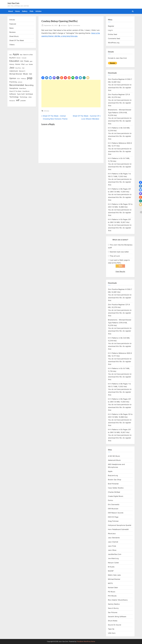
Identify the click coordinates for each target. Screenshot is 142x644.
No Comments (75, 25)
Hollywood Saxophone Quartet (120, 525)
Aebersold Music (114, 460)
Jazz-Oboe (112, 550)
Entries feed (113, 34)
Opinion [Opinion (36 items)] (13, 78)
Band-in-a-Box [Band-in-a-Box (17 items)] (28, 55)
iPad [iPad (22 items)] (23, 64)
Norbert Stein (113, 588)
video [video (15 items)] (30, 97)
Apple (110, 471)
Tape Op (111, 629)
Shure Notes (113, 621)
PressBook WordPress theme (86, 641)
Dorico (110, 500)
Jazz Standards (114, 538)
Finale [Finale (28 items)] (26, 61)
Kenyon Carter (113, 563)
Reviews (12, 32)
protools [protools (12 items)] (20, 82)
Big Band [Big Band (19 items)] (12, 58)
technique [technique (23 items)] (29, 94)
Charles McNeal (114, 492)
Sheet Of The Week (17, 40)
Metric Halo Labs (114, 575)
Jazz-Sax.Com (13, 3)
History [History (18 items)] (12, 64)
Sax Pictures (113, 612)
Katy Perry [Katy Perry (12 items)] (18, 68)
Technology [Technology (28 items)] (14, 97)
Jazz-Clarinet (113, 542)
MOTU (110, 583)
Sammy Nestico (114, 604)
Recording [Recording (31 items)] (29, 85)
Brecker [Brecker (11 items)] (19, 58)
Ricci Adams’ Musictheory (118, 600)
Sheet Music (14, 36)
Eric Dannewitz (114, 504)
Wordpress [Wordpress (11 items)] (12, 101)
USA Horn (112, 633)
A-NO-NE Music (114, 456)
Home (18, 11)
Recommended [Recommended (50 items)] (17, 85)
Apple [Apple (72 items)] (16, 54)
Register (111, 26)
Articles (38, 11)
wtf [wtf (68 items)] (18, 100)
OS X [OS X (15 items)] (19, 79)
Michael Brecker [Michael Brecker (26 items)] (16, 74)
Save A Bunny (113, 608)
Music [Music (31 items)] (26, 74)
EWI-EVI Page (113, 517)
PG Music (112, 592)
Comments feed (114, 38)
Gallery (25, 11)
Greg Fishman (113, 521)
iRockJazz (112, 534)
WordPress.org (114, 43)
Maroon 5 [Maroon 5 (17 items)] (22, 71)
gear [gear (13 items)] (31, 61)
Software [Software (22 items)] (13, 94)
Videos (12, 45)
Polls (32, 11)
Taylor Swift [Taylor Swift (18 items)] (21, 94)
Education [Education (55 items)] (14, 61)
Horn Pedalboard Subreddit (118, 529)
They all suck (115, 256)
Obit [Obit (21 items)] (30, 74)
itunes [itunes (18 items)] (31, 64)
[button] (43, 78)
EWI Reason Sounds (116, 513)
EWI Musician (113, 509)
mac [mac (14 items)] (23, 68)
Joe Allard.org (113, 558)
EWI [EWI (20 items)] (22, 61)
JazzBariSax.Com (115, 554)
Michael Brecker (114, 579)
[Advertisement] (71, 94)
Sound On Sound (114, 625)
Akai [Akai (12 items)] (11, 55)
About (11, 11)
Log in (110, 30)
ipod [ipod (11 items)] (27, 64)
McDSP (111, 571)
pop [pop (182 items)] (30, 78)
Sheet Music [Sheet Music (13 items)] (23, 88)
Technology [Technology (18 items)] (23, 97)
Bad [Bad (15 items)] (21, 55)
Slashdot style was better (119, 252)
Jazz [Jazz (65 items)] (12, 68)
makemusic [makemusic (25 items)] (14, 71)
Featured (13, 24)
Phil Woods (112, 596)
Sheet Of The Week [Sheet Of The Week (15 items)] (15, 91)
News (11, 28)
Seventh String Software (117, 617)
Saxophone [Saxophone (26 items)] (14, 88)
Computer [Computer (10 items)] (24, 58)
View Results (120, 271)
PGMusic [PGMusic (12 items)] (24, 79)
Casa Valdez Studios (116, 488)
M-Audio (111, 567)
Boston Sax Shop (115, 480)
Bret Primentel (113, 484)
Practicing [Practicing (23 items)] (13, 82)
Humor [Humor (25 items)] (18, 64)
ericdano (64, 25)
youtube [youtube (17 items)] (23, 101)
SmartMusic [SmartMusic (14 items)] (26, 91)
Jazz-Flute (112, 546)
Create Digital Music (116, 496)
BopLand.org (113, 475)
